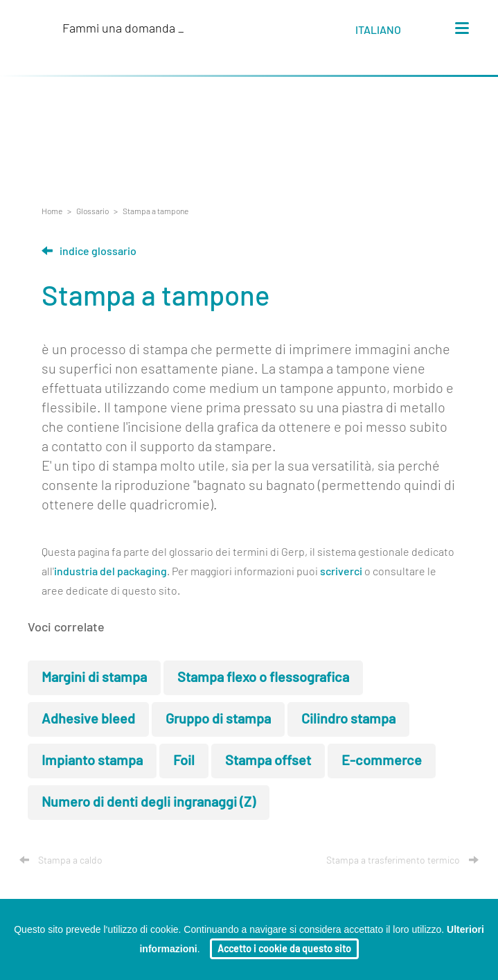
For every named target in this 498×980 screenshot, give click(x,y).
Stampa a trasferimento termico (402, 861)
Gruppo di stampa (218, 719)
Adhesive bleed (88, 719)
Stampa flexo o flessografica (263, 678)
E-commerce (382, 761)
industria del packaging (110, 572)
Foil (184, 761)
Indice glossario (89, 252)
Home (52, 211)
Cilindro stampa (348, 719)
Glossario (92, 211)
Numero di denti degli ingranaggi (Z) (149, 803)
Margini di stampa (94, 678)
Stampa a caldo (61, 861)
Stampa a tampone (155, 211)
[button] (391, 33)
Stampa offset (268, 761)
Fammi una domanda (123, 29)
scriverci (341, 572)
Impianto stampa (92, 761)
